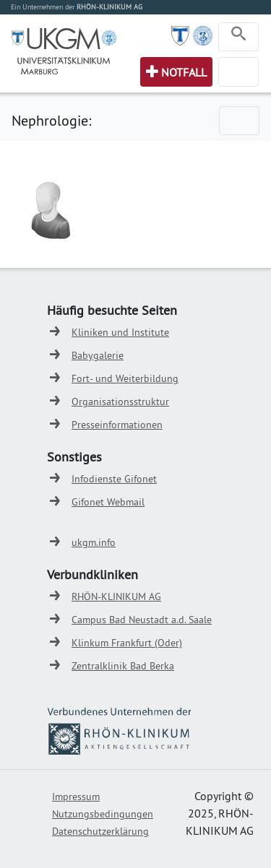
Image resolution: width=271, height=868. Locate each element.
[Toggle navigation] (238, 37)
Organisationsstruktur (120, 402)
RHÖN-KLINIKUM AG (116, 596)
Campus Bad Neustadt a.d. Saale (142, 620)
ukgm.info (94, 542)
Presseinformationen (117, 425)
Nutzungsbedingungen (103, 814)
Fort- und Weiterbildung (125, 378)
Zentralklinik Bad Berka (123, 666)
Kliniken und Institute (120, 332)
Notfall (184, 72)
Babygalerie (98, 355)
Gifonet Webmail (108, 502)
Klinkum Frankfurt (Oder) (127, 643)
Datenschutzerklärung (100, 831)
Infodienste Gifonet (114, 479)
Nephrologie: (51, 120)
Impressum (76, 797)
